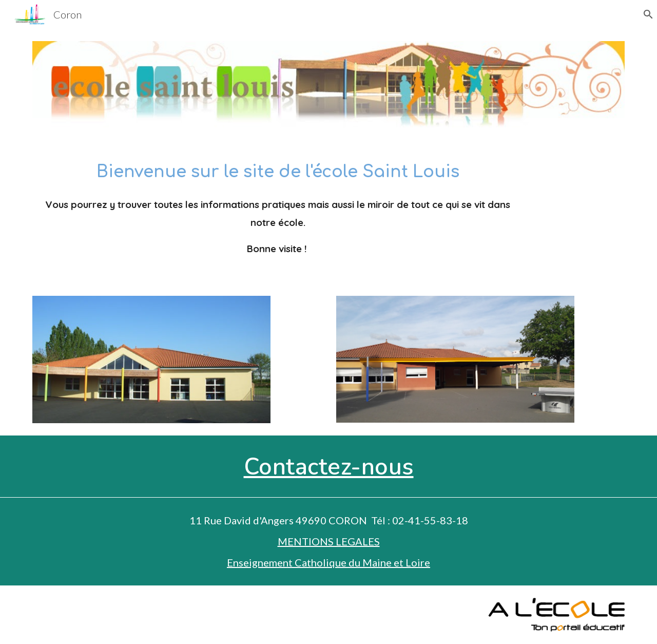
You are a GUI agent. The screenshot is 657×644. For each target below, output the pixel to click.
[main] (278, 212)
